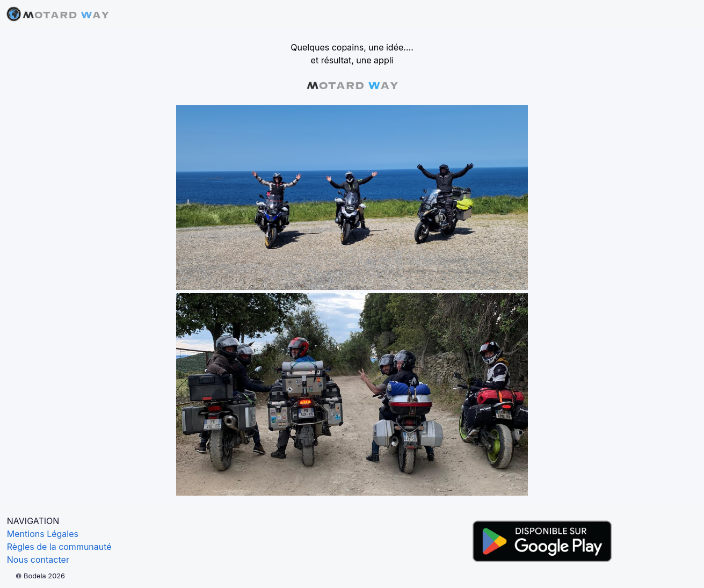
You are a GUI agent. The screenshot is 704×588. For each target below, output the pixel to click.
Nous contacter (38, 560)
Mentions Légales (43, 534)
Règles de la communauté (59, 547)
